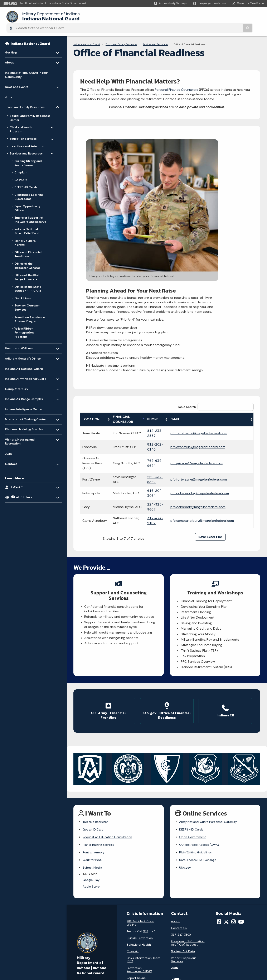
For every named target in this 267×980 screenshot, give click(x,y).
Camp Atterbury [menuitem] (17, 378)
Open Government (193, 715)
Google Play (92, 761)
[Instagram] (234, 803)
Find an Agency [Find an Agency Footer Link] (84, 948)
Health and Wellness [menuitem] (19, 338)
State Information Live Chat (93, 922)
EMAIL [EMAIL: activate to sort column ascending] (193, 304)
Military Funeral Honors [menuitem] (25, 233)
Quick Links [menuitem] (23, 288)
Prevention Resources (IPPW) (139, 851)
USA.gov (185, 748)
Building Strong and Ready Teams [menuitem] (28, 153)
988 (146, 813)
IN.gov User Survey (135, 922)
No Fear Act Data (183, 833)
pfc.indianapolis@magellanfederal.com (217, 373)
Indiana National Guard (46, 16)
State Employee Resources (141, 959)
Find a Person (83, 941)
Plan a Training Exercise (100, 724)
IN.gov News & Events (185, 929)
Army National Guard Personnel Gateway (210, 699)
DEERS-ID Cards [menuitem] (26, 177)
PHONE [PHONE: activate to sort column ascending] (169, 304)
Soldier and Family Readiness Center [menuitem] (30, 108)
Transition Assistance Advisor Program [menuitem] (30, 309)
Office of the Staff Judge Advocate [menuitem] (28, 267)
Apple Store (92, 768)
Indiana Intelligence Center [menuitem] (24, 399)
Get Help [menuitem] (17, 42)
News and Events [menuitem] (17, 76)
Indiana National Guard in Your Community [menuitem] (26, 65)
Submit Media (93, 748)
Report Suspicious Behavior (184, 841)
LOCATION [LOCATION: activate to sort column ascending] (91, 304)
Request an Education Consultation (110, 715)
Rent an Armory (94, 732)
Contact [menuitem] (17, 453)
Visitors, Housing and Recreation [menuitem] (20, 431)
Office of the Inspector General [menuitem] (27, 256)
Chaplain (133, 833)
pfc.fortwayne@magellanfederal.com (216, 359)
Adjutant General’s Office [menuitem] (23, 348)
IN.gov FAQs (130, 951)
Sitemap (128, 944)
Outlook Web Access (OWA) (201, 724)
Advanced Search (134, 929)
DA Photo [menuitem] (21, 170)
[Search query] (232, 17)
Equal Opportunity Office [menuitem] (27, 198)
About (175, 803)
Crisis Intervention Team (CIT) (143, 841)
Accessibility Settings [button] (233, 928)
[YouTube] (241, 803)
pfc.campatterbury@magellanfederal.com (220, 401)
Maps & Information (184, 922)
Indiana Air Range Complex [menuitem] (24, 388)
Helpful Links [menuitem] (22, 488)
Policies (127, 936)
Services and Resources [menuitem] (26, 143)
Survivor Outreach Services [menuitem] (27, 298)
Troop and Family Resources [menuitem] (25, 96)
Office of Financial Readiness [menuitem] (28, 244)
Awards (175, 963)
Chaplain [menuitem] (21, 163)
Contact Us (179, 810)
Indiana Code (179, 944)
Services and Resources (155, 35)
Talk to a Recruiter (96, 699)
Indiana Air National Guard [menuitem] (24, 359)
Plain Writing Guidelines (197, 732)
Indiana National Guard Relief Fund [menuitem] (27, 222)
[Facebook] (219, 803)
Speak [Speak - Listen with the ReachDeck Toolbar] (232, 948)
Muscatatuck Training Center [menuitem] (26, 408)
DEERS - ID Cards (192, 707)
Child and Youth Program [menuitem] (22, 119)
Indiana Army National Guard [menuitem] (26, 368)
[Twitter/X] (226, 803)
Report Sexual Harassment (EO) (138, 861)
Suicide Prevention (140, 820)
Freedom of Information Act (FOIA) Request (188, 825)
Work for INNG (93, 740)
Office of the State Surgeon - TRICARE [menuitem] (28, 279)
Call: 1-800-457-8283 (88, 955)
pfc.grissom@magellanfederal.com (214, 346)
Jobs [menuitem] (8, 87)
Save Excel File (210, 417)
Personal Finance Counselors (177, 80)
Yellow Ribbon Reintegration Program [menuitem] (24, 323)
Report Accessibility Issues (237, 936)
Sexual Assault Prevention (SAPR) (139, 871)
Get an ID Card (94, 707)
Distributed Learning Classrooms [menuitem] (29, 187)
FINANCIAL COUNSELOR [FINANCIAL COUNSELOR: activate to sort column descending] (134, 304)
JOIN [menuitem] (9, 444)
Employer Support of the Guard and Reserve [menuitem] (30, 210)
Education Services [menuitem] (23, 128)
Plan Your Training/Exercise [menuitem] (24, 419)
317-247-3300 (181, 816)
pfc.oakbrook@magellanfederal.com (215, 387)
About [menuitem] (17, 52)
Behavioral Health (139, 826)
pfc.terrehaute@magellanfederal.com (216, 318)
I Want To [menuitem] (23, 476)
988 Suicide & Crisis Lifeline (140, 805)
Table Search (216, 292)
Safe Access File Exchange (199, 740)
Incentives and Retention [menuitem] (27, 136)
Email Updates (180, 936)
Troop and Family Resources (121, 35)
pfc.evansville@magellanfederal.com (215, 332)
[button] (170, 3)
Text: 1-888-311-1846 (89, 963)
